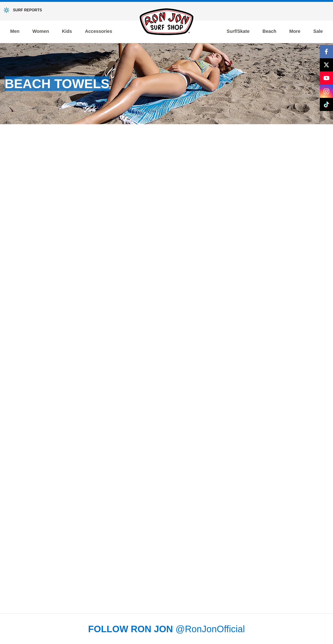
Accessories (99, 31)
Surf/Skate (238, 31)
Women (41, 31)
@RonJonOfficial (210, 629)
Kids (67, 31)
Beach (269, 31)
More (295, 31)
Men (15, 31)
